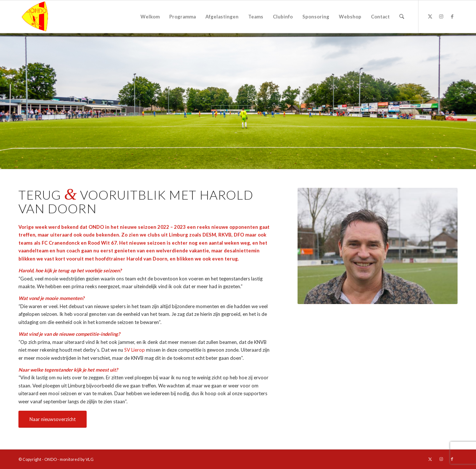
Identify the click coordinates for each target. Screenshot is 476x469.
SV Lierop (135, 350)
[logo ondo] (54, 17)
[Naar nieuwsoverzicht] (53, 419)
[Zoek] (402, 17)
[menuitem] (150, 17)
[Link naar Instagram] (441, 16)
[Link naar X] (430, 16)
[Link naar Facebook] (452, 16)
